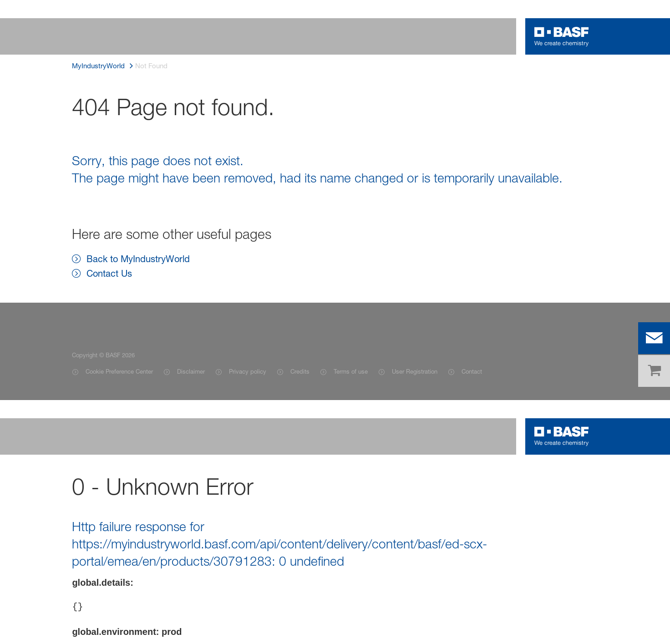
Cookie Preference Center (119, 371)
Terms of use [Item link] (351, 371)
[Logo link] (562, 36)
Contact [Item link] (472, 371)
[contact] (654, 338)
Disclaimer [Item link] (191, 371)
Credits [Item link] (300, 371)
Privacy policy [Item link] (248, 371)
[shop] (654, 371)
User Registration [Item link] (415, 371)
